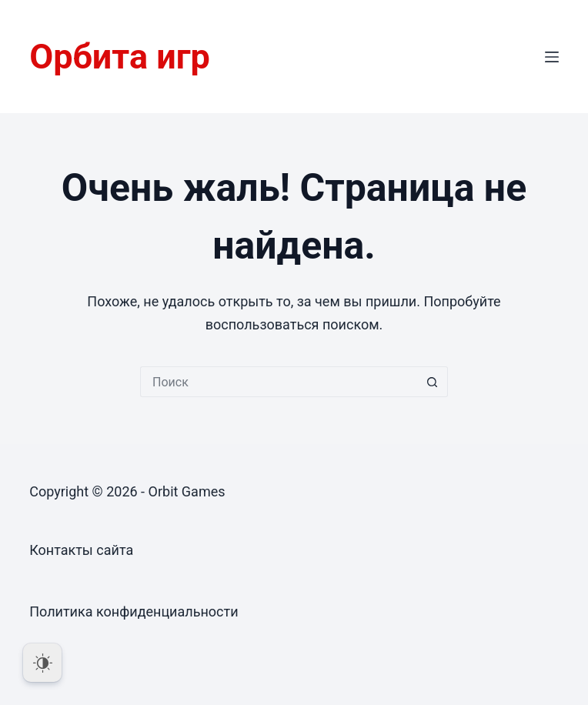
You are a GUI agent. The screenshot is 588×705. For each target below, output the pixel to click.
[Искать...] (279, 382)
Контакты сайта (81, 550)
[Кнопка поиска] (433, 382)
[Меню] (552, 57)
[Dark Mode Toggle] (42, 663)
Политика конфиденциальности (134, 611)
